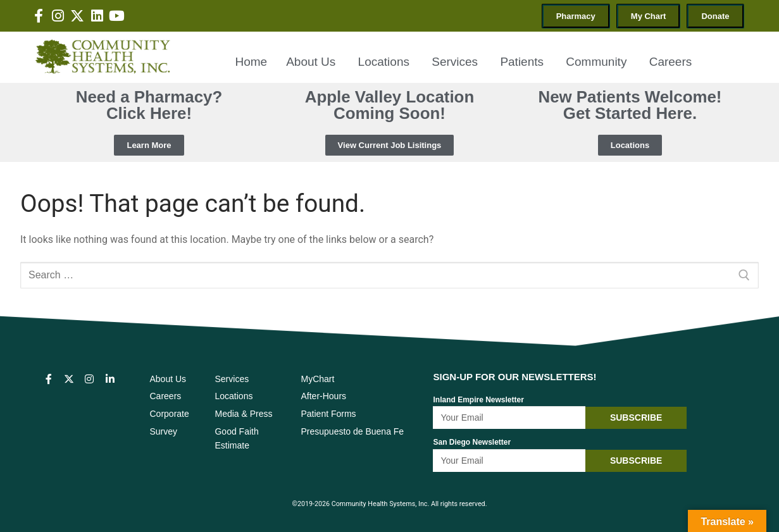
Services (456, 62)
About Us (312, 62)
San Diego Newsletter (472, 442)
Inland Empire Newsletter (478, 400)
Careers (671, 62)
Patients (523, 62)
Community (598, 62)
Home (251, 62)
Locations (386, 62)
